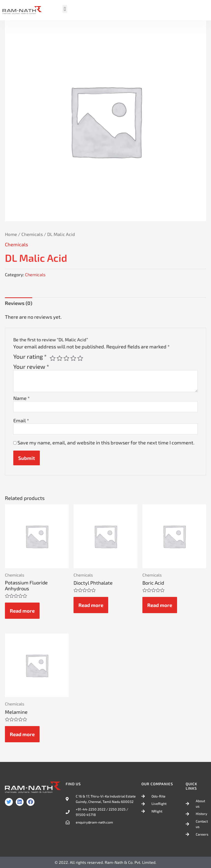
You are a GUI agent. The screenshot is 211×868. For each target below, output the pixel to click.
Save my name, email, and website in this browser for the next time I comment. (106, 442)
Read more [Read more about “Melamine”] (22, 734)
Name (22, 398)
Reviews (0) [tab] (19, 303)
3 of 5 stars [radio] (66, 358)
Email (21, 420)
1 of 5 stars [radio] (53, 358)
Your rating (30, 357)
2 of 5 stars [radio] (60, 358)
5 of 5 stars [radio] (80, 358)
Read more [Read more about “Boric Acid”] (160, 605)
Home (11, 234)
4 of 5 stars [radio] (73, 358)
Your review (31, 366)
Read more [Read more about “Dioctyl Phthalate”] (91, 605)
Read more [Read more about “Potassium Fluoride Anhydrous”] (22, 611)
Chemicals (32, 234)
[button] (65, 9)
